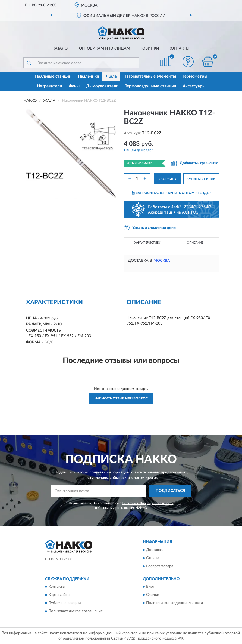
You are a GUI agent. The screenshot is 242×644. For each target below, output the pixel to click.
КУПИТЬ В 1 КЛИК (201, 179)
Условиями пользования (116, 508)
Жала (111, 76)
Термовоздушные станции (151, 86)
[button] (188, 62)
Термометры (195, 76)
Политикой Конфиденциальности (148, 503)
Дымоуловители (102, 86)
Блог (150, 587)
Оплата (153, 558)
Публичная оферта (65, 603)
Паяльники (89, 76)
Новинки (149, 48)
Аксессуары (194, 86)
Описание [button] (195, 243)
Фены (74, 86)
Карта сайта (59, 595)
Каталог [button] (61, 48)
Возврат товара (160, 566)
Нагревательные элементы (150, 76)
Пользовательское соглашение (76, 611)
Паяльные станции (53, 76)
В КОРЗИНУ (167, 179)
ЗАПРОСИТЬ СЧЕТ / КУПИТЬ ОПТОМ (171, 193)
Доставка (154, 550)
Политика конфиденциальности (175, 603)
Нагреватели (50, 86)
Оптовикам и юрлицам (105, 48)
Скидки (153, 595)
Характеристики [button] (148, 243)
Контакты (179, 48)
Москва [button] (162, 261)
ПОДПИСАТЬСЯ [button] (170, 491)
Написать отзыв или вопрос (121, 398)
